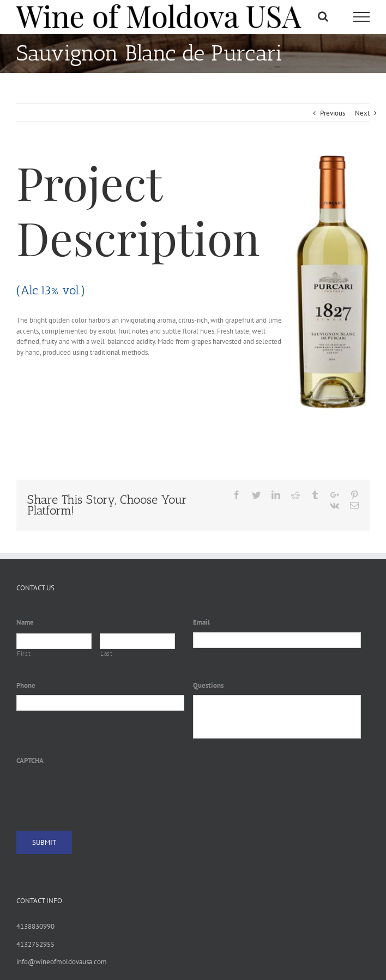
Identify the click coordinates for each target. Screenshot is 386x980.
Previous (333, 113)
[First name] (54, 641)
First (24, 654)
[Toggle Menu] (361, 17)
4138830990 (35, 926)
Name (25, 622)
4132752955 (35, 944)
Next (362, 113)
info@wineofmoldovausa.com (62, 962)
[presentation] (99, 792)
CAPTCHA (30, 761)
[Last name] (137, 641)
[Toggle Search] (323, 16)
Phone (26, 686)
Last (107, 654)
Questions (208, 686)
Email (201, 622)
